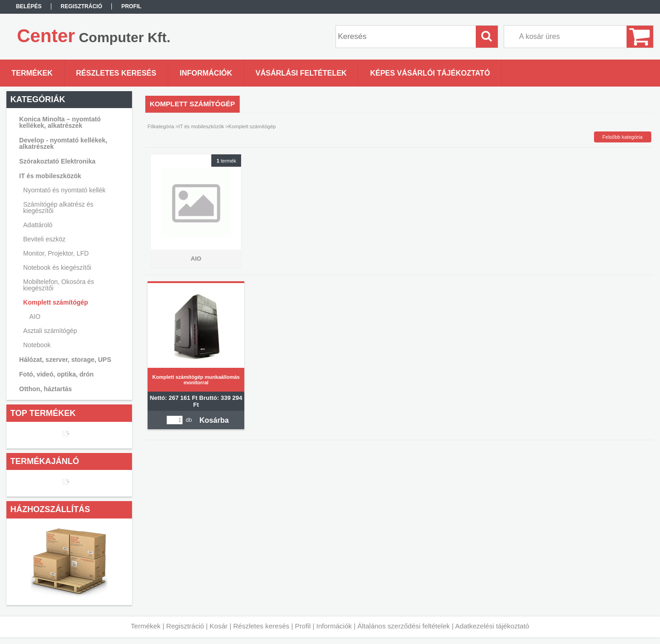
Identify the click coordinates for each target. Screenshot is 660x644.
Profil (303, 626)
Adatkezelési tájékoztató (492, 626)
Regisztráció (185, 626)
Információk (334, 626)
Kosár (218, 626)
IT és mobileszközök (201, 126)
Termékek (146, 626)
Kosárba (214, 420)
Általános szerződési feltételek (404, 626)
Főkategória (161, 126)
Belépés (29, 6)
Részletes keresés (261, 626)
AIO (35, 317)
